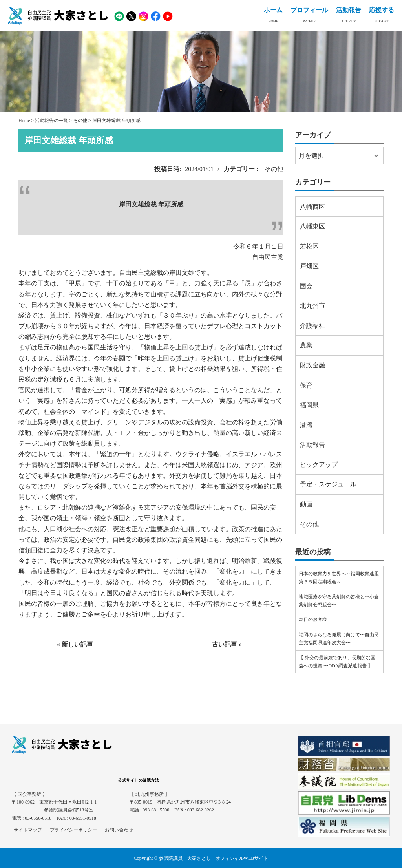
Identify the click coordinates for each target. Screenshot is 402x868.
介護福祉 (312, 326)
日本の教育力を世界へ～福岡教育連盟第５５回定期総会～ (339, 577)
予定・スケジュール (328, 484)
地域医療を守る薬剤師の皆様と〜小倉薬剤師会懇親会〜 (339, 601)
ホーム (273, 16)
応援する (382, 16)
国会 (306, 286)
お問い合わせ (119, 830)
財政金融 (312, 365)
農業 (306, 345)
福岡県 (309, 405)
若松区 (309, 246)
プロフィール (309, 16)
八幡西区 (312, 207)
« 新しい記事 (75, 644)
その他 (274, 169)
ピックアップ (319, 465)
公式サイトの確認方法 (138, 780)
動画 (306, 504)
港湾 (306, 425)
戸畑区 (309, 266)
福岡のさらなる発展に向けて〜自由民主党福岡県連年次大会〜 (339, 639)
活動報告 (349, 16)
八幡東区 (312, 226)
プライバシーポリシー (73, 830)
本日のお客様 (313, 619)
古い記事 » (227, 644)
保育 (306, 385)
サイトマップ (28, 830)
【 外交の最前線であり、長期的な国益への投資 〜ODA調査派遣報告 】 (337, 662)
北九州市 (312, 306)
